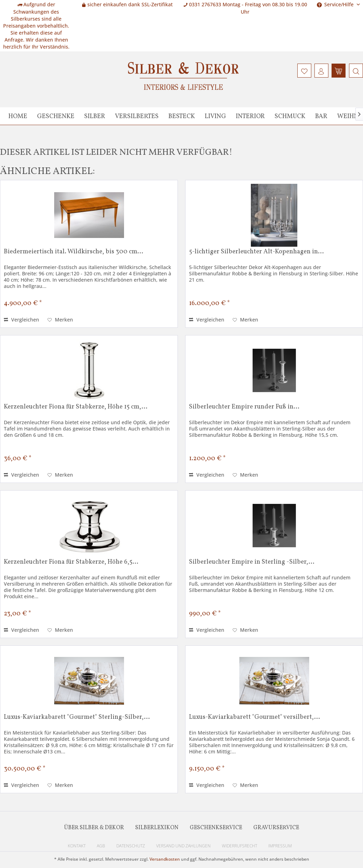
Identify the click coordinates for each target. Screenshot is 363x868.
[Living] (215, 116)
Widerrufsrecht (239, 846)
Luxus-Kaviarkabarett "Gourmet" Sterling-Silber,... (77, 718)
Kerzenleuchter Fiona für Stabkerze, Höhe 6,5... (71, 563)
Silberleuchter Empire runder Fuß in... (244, 407)
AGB (101, 846)
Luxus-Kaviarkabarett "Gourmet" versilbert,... (255, 718)
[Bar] (321, 116)
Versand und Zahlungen (183, 846)
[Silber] (95, 116)
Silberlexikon (157, 828)
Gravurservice (276, 828)
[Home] (18, 116)
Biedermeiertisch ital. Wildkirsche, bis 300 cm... (74, 252)
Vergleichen (21, 320)
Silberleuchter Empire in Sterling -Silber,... (252, 563)
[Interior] (250, 116)
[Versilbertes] (137, 116)
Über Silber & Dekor (94, 828)
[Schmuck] (290, 116)
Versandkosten (165, 859)
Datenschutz (131, 846)
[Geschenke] (56, 116)
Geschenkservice (216, 828)
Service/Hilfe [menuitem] (336, 4)
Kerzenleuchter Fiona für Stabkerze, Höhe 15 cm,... (76, 407)
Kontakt (77, 846)
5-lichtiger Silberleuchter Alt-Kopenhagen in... (256, 252)
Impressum (280, 846)
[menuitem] (355, 71)
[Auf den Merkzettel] (60, 320)
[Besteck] (182, 116)
